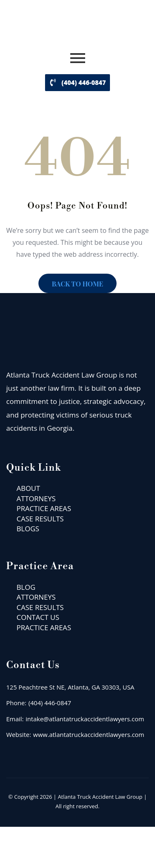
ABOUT (28, 488)
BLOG (26, 587)
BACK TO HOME (77, 284)
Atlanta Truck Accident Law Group (100, 797)
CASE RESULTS (40, 519)
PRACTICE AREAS (44, 508)
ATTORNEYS (36, 499)
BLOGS (28, 529)
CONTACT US (38, 617)
